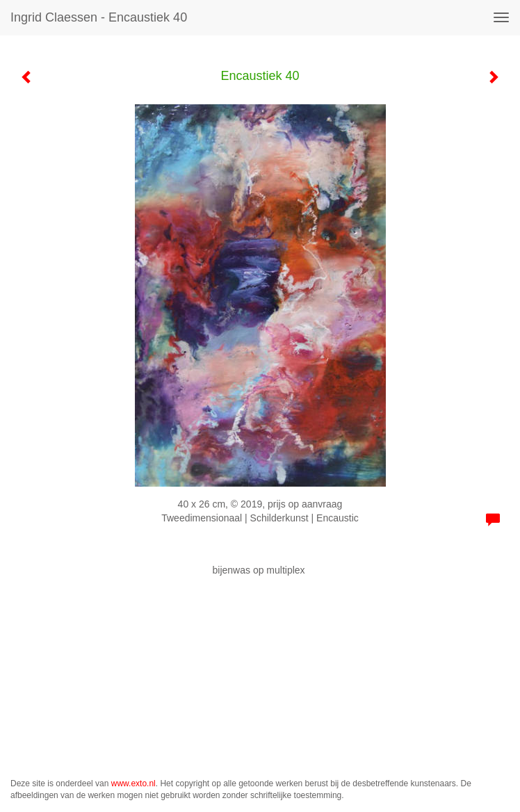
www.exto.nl (133, 783)
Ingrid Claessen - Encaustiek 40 (99, 17)
